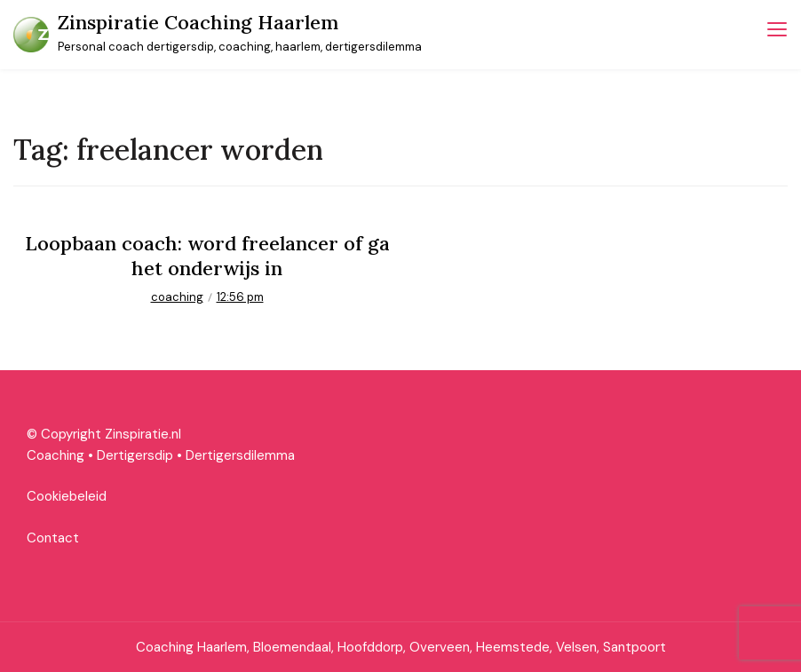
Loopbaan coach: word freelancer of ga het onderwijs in (207, 256)
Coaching (56, 455)
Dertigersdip (135, 455)
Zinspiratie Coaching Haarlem (198, 22)
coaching (177, 297)
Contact (53, 538)
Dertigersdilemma (240, 455)
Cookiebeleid (67, 496)
